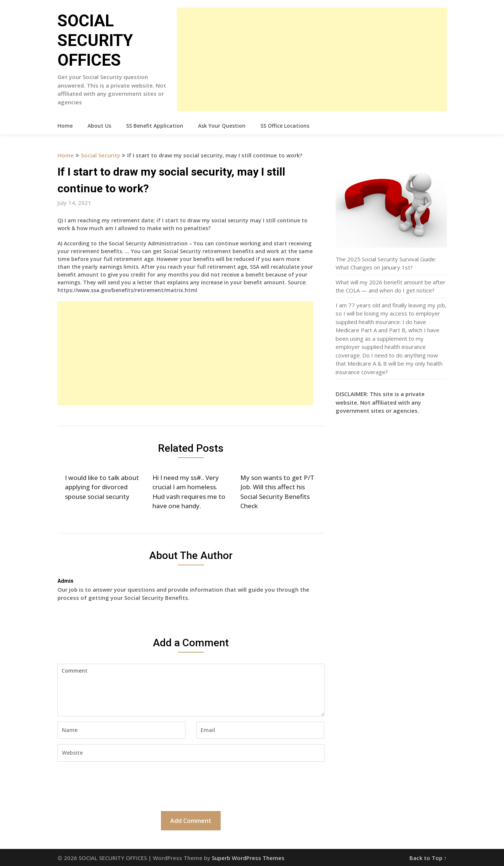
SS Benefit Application (155, 126)
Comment (191, 690)
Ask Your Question (222, 126)
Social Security (101, 155)
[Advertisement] (312, 59)
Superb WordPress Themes (248, 858)
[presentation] (114, 785)
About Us (99, 126)
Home (65, 126)
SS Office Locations (285, 126)
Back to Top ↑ (428, 858)
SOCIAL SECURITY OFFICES (95, 40)
